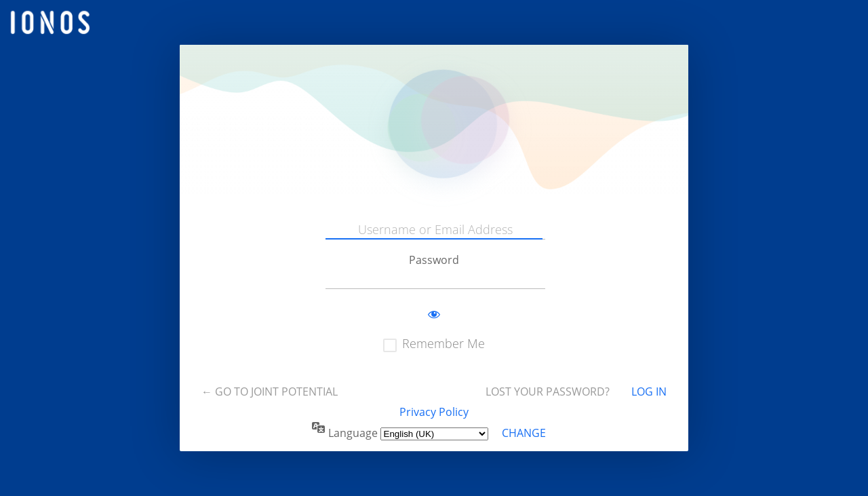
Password (434, 260)
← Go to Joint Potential (270, 392)
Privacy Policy (434, 412)
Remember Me (443, 343)
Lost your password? (548, 392)
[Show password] (434, 315)
